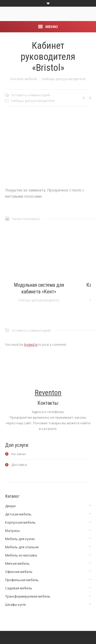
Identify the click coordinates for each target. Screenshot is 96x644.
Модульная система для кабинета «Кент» (39, 288)
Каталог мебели (24, 79)
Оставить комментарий (31, 95)
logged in (31, 345)
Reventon (48, 393)
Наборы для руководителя (64, 79)
